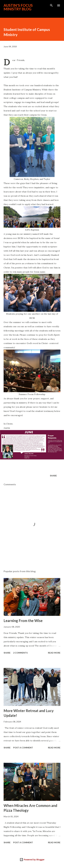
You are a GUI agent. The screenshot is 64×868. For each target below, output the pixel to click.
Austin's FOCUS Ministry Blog (18, 7)
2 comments (20, 653)
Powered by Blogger (32, 860)
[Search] (51, 5)
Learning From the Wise (23, 621)
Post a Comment (23, 748)
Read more (54, 653)
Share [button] (53, 476)
